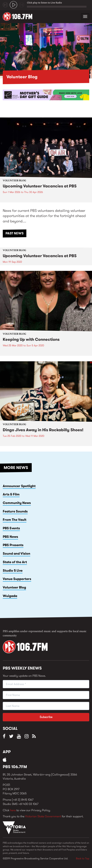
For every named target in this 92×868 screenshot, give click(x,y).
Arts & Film (11, 494)
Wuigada (10, 596)
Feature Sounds (15, 511)
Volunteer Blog (14, 587)
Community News (17, 503)
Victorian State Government (43, 816)
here (13, 810)
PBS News (10, 537)
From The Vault (15, 520)
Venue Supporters (17, 579)
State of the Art (15, 562)
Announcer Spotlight (19, 486)
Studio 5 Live (13, 571)
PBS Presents (13, 545)
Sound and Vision (17, 554)
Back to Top (83, 858)
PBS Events (11, 528)
